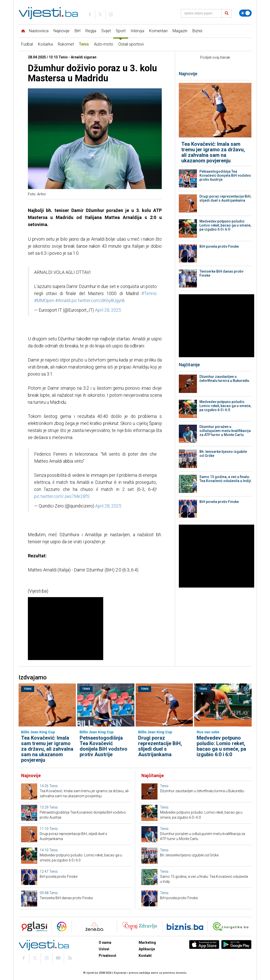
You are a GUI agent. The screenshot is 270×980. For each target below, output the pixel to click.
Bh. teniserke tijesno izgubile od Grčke (223, 454)
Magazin (180, 31)
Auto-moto (104, 44)
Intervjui (137, 31)
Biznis (197, 31)
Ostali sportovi (131, 44)
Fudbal (27, 44)
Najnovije (62, 31)
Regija (91, 31)
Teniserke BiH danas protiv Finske (221, 273)
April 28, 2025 (108, 310)
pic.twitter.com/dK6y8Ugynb (98, 301)
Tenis (84, 44)
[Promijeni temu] (245, 13)
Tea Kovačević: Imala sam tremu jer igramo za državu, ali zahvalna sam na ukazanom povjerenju (213, 152)
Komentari (158, 31)
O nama (105, 942)
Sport (121, 31)
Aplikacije (147, 949)
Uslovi (104, 949)
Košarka (45, 44)
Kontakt (145, 956)
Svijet (106, 31)
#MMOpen (44, 301)
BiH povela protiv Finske (219, 246)
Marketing (147, 942)
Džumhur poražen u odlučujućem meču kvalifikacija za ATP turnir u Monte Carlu (225, 431)
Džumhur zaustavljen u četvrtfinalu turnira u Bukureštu (224, 379)
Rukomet (66, 44)
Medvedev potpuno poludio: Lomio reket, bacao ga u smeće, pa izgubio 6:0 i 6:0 (225, 225)
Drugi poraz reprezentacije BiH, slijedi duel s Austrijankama (225, 198)
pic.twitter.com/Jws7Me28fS (62, 496)
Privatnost (107, 956)
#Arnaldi (63, 301)
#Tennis (149, 294)
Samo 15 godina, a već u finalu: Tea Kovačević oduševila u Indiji (225, 479)
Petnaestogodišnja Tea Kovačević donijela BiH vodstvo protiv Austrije (225, 175)
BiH (77, 31)
